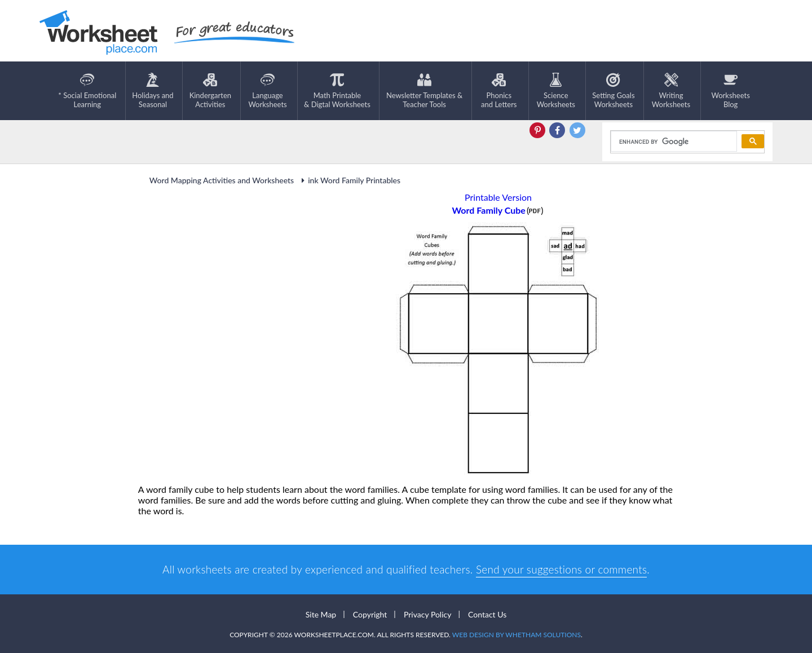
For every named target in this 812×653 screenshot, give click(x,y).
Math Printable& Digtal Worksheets (337, 91)
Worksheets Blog (730, 91)
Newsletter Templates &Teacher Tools (424, 91)
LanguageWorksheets (267, 91)
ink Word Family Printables (349, 180)
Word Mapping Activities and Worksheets (222, 180)
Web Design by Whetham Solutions (517, 635)
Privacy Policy (427, 614)
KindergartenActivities (210, 91)
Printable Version (498, 197)
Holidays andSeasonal (153, 91)
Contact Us (487, 614)
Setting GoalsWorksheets (613, 91)
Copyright (370, 614)
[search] (673, 142)
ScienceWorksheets (556, 91)
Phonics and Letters (499, 91)
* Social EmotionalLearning (87, 91)
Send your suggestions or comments (561, 569)
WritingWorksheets (671, 91)
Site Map (321, 614)
